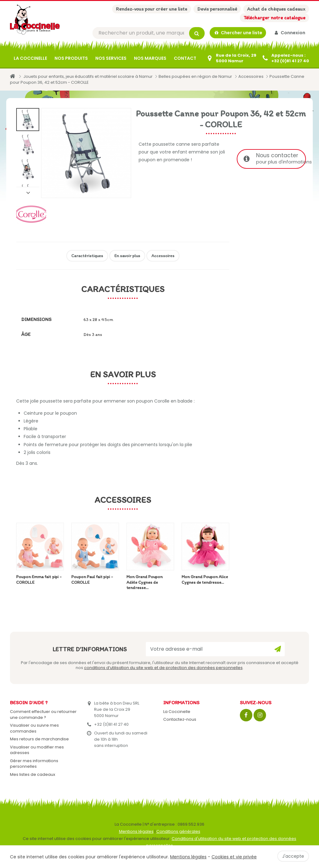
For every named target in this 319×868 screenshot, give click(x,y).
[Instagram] (260, 716)
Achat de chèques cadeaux (276, 9)
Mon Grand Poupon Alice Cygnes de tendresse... (205, 580)
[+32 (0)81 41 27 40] (285, 59)
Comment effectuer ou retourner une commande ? (43, 715)
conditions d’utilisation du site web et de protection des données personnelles (163, 668)
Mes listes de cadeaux (33, 775)
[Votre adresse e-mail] (215, 650)
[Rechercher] (149, 33)
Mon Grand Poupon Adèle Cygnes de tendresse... (145, 583)
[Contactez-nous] (231, 59)
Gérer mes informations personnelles (34, 764)
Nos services (111, 59)
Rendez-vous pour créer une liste (152, 9)
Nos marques (150, 59)
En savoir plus (127, 256)
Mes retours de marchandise (39, 740)
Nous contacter (275, 160)
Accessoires (163, 256)
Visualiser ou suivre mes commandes (34, 729)
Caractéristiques (87, 256)
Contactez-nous (180, 720)
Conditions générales (178, 832)
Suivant (28, 193)
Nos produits (71, 59)
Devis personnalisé (217, 9)
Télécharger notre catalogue (274, 18)
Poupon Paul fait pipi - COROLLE (92, 580)
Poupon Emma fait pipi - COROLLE (39, 580)
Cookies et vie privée (234, 857)
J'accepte (293, 856)
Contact (185, 59)
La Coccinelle (30, 59)
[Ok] (278, 650)
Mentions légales (136, 832)
